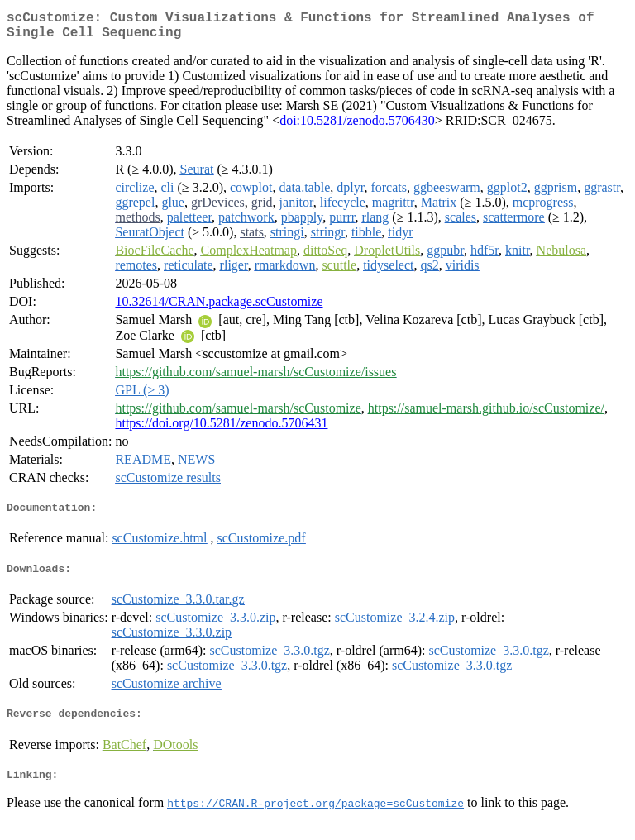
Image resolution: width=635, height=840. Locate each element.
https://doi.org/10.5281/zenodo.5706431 (221, 430)
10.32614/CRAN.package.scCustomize (219, 308)
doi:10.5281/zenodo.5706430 (357, 127)
